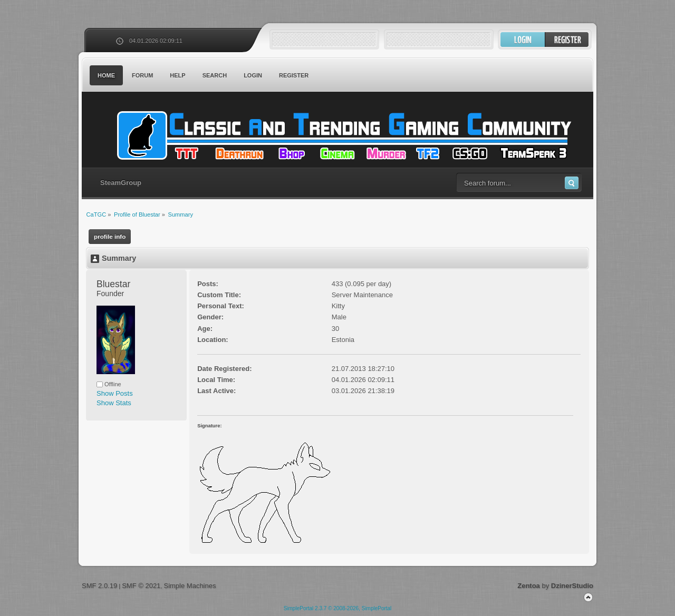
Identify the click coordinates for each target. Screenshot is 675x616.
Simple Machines (190, 586)
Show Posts (115, 393)
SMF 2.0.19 (99, 586)
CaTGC (343, 135)
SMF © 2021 (141, 586)
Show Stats (114, 403)
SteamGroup (121, 183)
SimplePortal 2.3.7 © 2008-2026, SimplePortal (338, 608)
